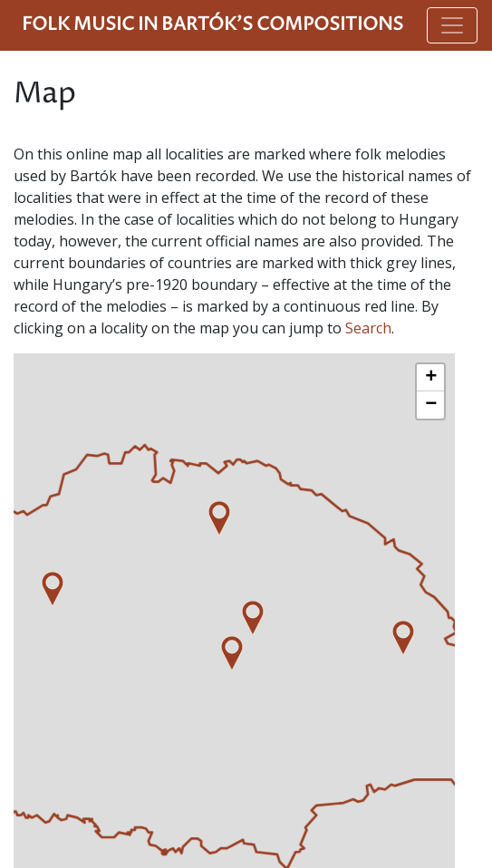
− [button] (431, 405)
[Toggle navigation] (452, 25)
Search (368, 328)
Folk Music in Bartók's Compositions (212, 25)
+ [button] (431, 378)
